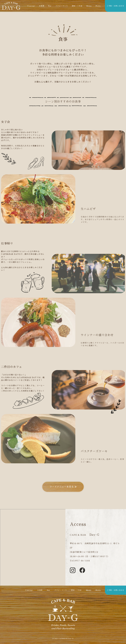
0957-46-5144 (82, 561)
